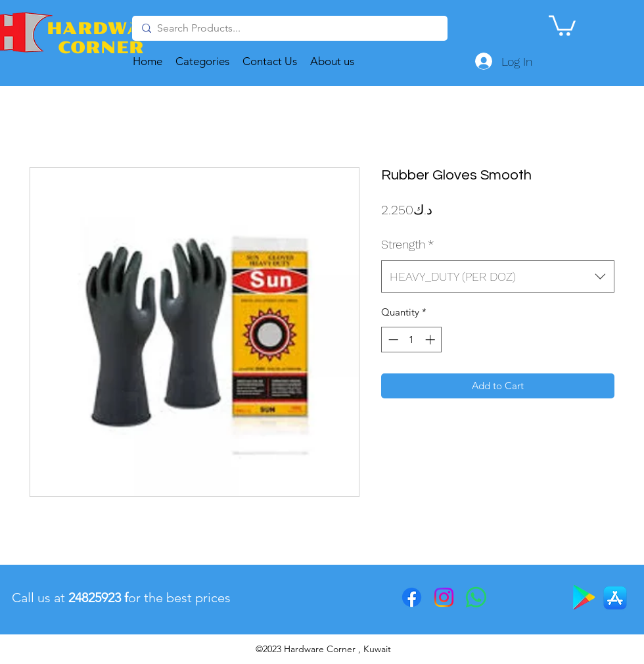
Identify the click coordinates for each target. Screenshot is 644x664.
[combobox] (498, 277)
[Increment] (431, 340)
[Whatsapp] (476, 597)
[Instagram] (444, 597)
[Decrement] (392, 340)
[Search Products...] (288, 28)
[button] (562, 24)
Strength (407, 244)
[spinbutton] (412, 340)
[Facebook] (412, 597)
